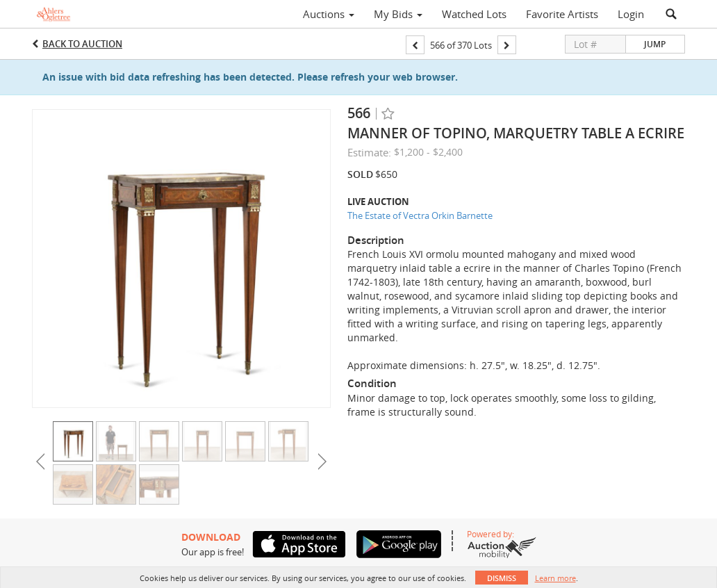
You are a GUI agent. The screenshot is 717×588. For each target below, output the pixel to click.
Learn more (555, 578)
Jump (655, 44)
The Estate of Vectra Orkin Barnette (420, 215)
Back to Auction (82, 44)
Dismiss (502, 578)
